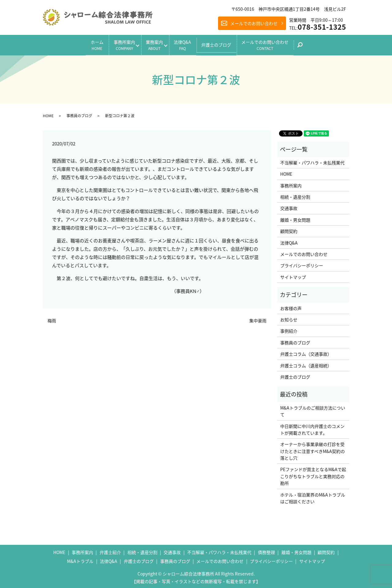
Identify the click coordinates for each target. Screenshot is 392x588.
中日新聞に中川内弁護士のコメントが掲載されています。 (312, 428)
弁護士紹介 (110, 550)
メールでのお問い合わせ (254, 23)
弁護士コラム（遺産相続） (306, 364)
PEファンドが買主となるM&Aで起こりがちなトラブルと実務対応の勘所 (313, 475)
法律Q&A (185, 44)
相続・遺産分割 (295, 195)
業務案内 (153, 44)
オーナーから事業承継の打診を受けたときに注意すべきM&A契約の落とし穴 (313, 449)
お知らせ (289, 318)
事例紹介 (289, 329)
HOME (48, 114)
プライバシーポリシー (302, 264)
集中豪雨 (258, 319)
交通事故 (289, 207)
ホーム (89, 44)
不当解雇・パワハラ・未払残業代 (312, 161)
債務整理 (266, 550)
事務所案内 (119, 44)
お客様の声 (291, 306)
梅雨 (52, 319)
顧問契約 (289, 229)
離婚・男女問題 (295, 218)
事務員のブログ (79, 114)
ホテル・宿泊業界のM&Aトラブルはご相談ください (313, 496)
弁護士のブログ (222, 44)
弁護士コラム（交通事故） (306, 352)
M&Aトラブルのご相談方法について (313, 409)
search (313, 46)
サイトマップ (293, 275)
